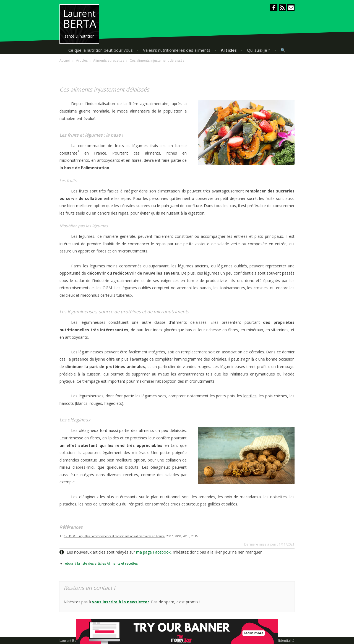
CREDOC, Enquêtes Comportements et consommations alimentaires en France (114, 536)
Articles (229, 50)
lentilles (250, 396)
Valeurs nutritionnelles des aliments (177, 50)
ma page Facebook (153, 552)
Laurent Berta (70, 641)
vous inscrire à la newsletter (121, 602)
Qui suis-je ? (259, 50)
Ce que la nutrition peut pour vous (101, 50)
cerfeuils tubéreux (116, 295)
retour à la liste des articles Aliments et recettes (101, 563)
